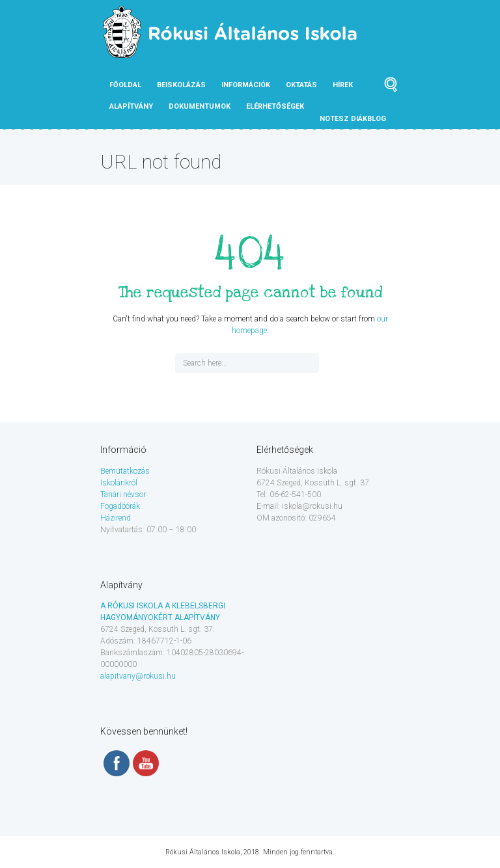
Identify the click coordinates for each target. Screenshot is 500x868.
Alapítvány (131, 106)
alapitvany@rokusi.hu (138, 676)
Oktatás (301, 85)
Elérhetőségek (275, 106)
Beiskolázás (181, 85)
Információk (246, 85)
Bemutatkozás (125, 471)
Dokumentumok (200, 106)
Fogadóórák (120, 506)
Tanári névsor (123, 495)
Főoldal (125, 85)
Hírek (343, 85)
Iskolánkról (119, 483)
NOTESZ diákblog (353, 119)
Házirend (116, 518)
